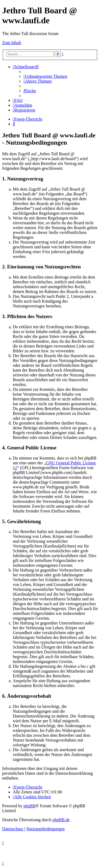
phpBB (29, 806)
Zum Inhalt (12, 43)
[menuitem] (45, 76)
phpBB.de (61, 820)
